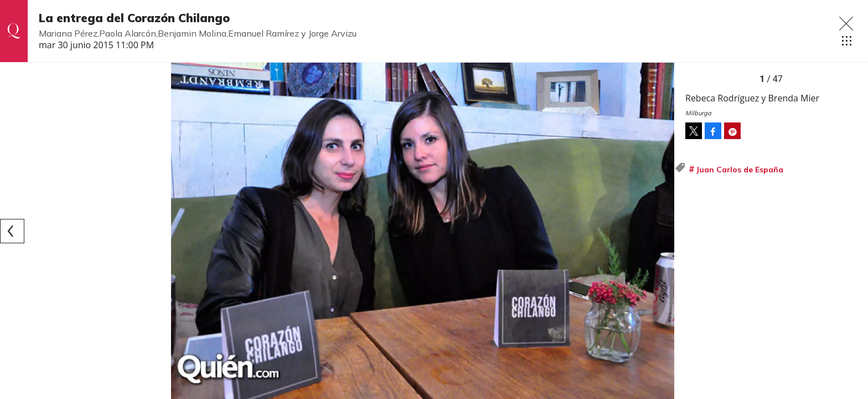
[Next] (662, 231)
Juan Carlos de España (740, 170)
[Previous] (12, 231)
